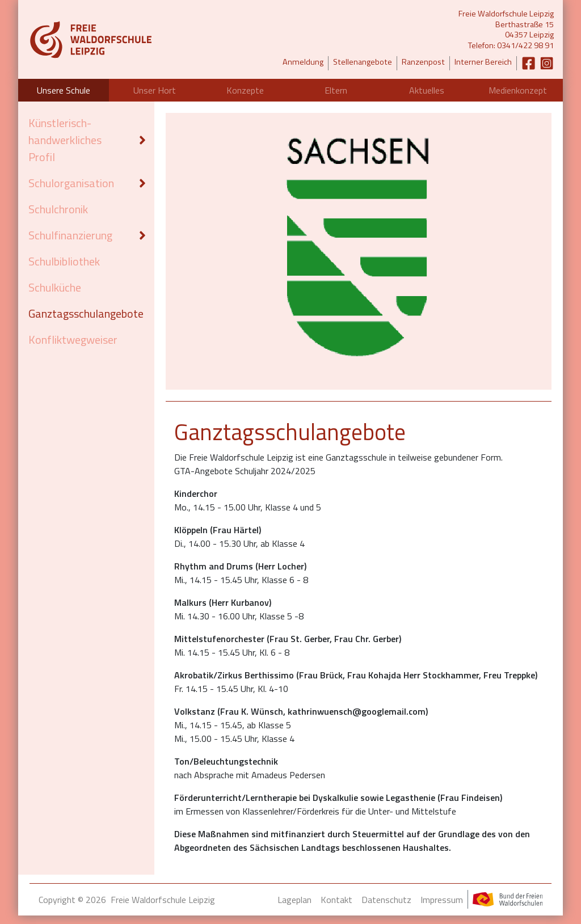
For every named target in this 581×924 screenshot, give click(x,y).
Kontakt (336, 900)
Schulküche (55, 287)
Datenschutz (386, 900)
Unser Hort (155, 90)
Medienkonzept (518, 90)
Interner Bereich (483, 62)
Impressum (442, 900)
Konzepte (245, 90)
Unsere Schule (64, 90)
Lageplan (294, 900)
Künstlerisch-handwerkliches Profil (65, 140)
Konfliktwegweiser (73, 339)
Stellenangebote (363, 62)
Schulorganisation (71, 183)
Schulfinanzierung (70, 235)
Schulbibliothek (64, 261)
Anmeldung (303, 62)
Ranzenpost (423, 62)
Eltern (336, 90)
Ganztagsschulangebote (86, 313)
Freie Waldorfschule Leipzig (163, 900)
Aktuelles (427, 90)
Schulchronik (58, 209)
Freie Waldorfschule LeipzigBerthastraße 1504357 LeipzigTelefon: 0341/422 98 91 (506, 30)
